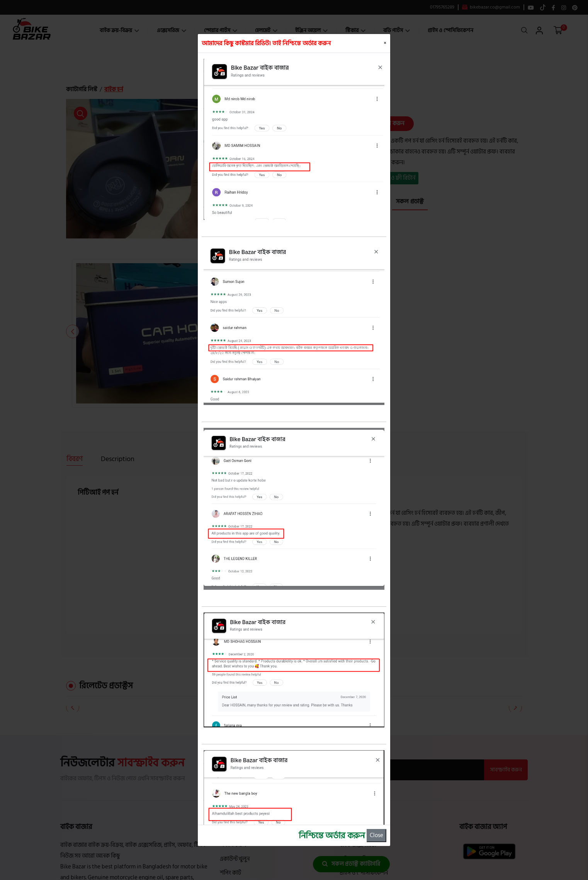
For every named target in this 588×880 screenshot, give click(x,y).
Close (376, 835)
